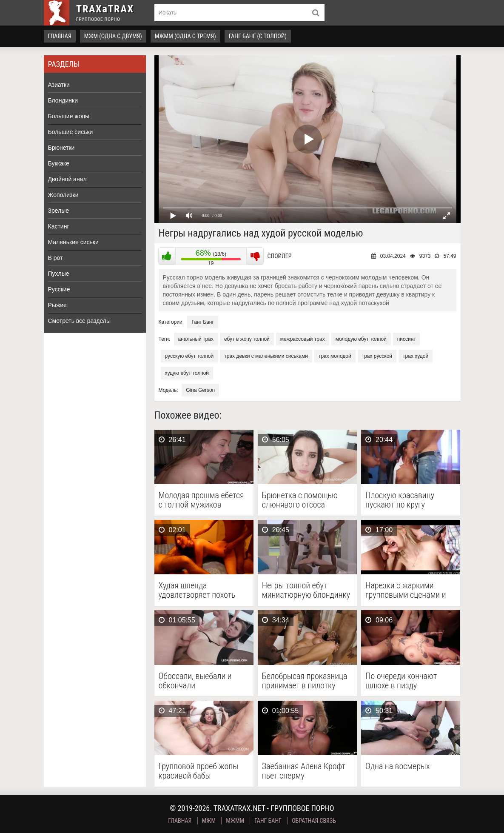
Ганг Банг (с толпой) (258, 36)
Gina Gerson (200, 390)
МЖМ (209, 821)
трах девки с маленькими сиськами (266, 356)
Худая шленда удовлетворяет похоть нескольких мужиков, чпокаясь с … (197, 590)
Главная (60, 36)
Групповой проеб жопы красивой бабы (199, 771)
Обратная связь (314, 821)
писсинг (406, 339)
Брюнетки (61, 148)
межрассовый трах (303, 339)
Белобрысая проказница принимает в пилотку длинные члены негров (305, 681)
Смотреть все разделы (80, 321)
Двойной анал (67, 179)
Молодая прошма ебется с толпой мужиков (201, 500)
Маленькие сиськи (73, 242)
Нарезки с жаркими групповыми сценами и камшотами (406, 590)
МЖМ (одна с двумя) (113, 36)
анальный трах (196, 339)
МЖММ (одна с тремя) (185, 36)
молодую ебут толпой (361, 339)
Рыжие (57, 305)
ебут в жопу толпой (247, 339)
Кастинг (59, 226)
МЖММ (235, 821)
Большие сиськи (71, 132)
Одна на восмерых (397, 766)
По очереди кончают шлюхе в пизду (401, 681)
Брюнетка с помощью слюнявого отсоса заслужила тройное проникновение (300, 500)
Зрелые (59, 211)
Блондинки (63, 100)
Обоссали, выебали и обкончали (195, 681)
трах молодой (335, 356)
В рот (56, 258)
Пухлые (59, 274)
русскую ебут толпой (189, 356)
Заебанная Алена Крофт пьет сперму (304, 771)
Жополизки (63, 195)
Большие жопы (69, 116)
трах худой (416, 356)
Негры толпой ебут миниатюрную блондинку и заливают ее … (306, 590)
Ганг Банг (202, 322)
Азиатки (59, 85)
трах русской (377, 356)
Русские (59, 289)
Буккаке (59, 163)
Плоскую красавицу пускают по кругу (400, 500)
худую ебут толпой (187, 373)
